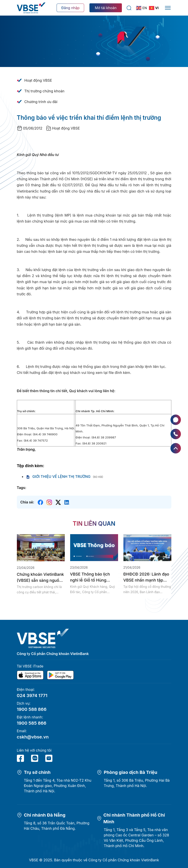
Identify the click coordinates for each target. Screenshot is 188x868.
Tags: (22, 488)
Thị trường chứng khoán (45, 91)
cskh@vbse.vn (33, 737)
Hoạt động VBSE (38, 80)
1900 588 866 (32, 709)
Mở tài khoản (106, 8)
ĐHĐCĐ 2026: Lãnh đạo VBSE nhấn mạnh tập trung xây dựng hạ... (146, 577)
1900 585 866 (32, 723)
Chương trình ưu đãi (41, 102)
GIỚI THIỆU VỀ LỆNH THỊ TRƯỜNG (58, 477)
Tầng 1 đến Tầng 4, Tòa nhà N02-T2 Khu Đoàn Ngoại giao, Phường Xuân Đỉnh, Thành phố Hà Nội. (58, 786)
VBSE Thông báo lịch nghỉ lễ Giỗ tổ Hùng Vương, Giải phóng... (90, 577)
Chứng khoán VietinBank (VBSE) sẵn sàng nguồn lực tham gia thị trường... (40, 578)
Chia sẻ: (27, 502)
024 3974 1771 (32, 696)
